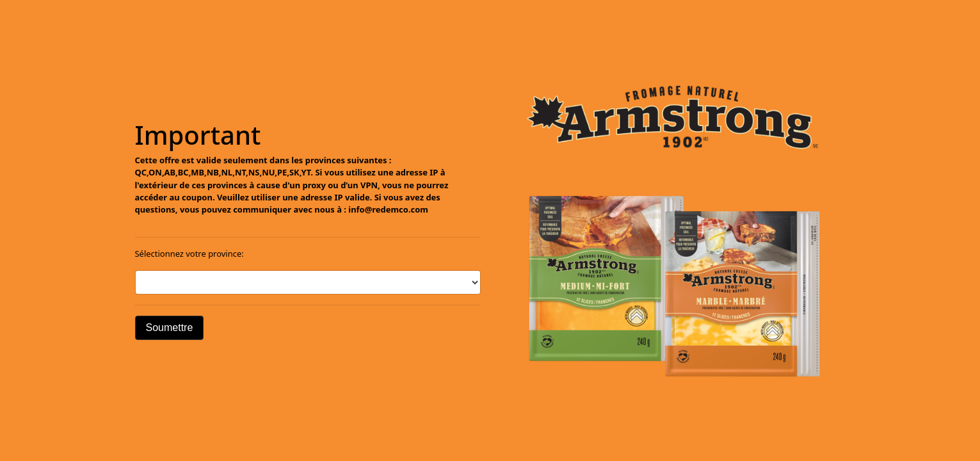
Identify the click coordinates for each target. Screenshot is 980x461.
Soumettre (170, 328)
